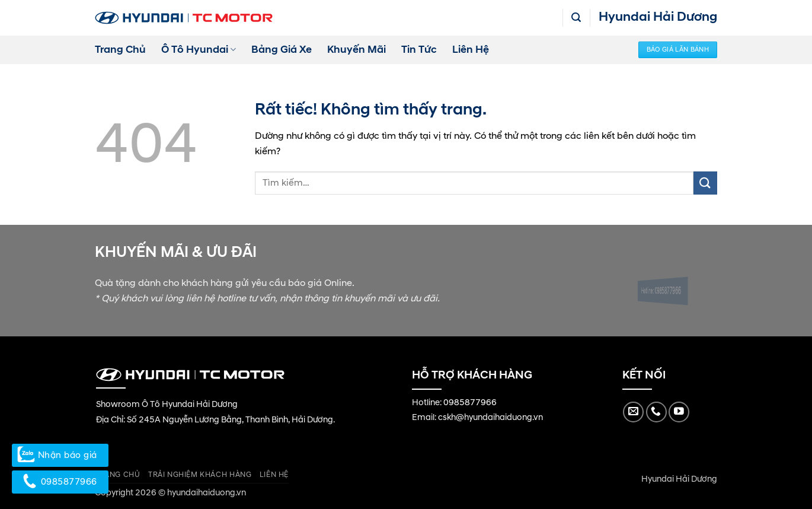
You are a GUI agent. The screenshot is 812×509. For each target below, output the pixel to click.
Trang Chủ (120, 50)
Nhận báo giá (60, 455)
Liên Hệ (471, 50)
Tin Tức (419, 50)
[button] (576, 18)
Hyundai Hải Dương (679, 479)
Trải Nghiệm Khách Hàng (200, 475)
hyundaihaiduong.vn (207, 493)
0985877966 (470, 403)
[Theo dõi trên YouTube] (679, 412)
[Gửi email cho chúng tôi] (633, 412)
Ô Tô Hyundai (199, 50)
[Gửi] (705, 183)
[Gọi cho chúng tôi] (656, 412)
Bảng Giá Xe (282, 50)
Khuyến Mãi (357, 50)
